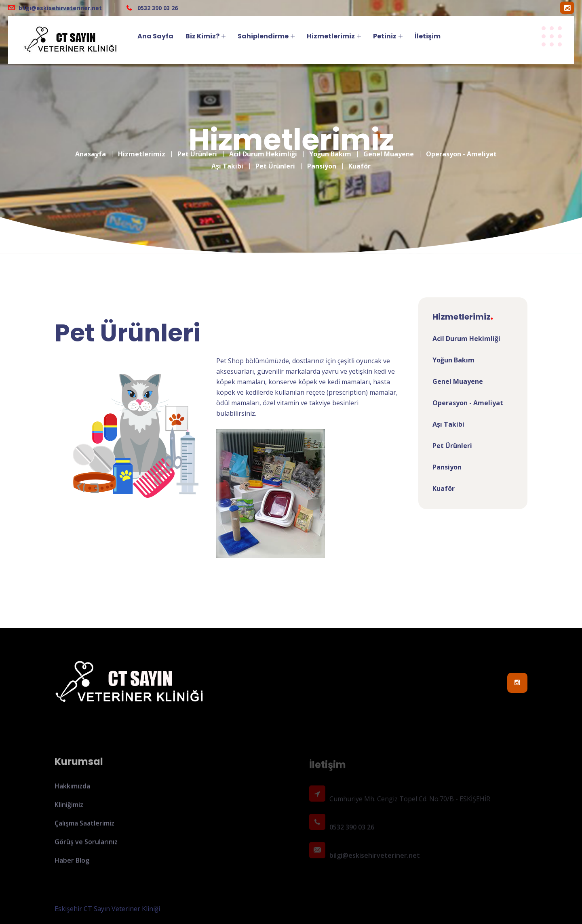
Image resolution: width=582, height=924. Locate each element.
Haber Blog (72, 864)
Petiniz (385, 36)
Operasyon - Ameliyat (461, 148)
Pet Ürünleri (197, 148)
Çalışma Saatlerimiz (84, 827)
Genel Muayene (389, 148)
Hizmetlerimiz (331, 36)
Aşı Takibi (227, 160)
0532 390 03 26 (157, 8)
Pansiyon (322, 160)
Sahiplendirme (263, 36)
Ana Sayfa (155, 36)
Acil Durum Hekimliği (263, 148)
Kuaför (360, 160)
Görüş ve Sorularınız (86, 846)
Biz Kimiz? (202, 36)
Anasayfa (91, 148)
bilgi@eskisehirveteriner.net (60, 8)
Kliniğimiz (69, 808)
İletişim (428, 36)
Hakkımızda (72, 790)
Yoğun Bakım (330, 148)
